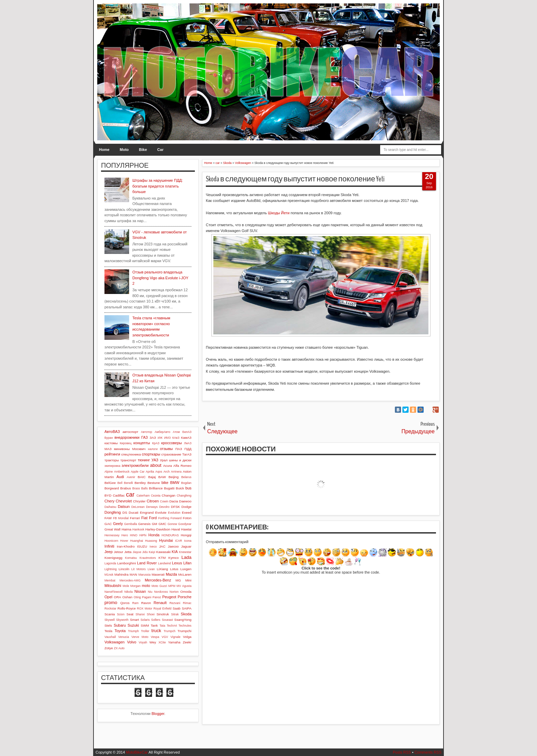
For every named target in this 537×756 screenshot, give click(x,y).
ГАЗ (144, 437)
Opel (108, 597)
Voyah (143, 642)
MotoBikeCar (137, 752)
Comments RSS (428, 752)
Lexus (177, 563)
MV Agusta (184, 586)
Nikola (128, 592)
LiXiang (163, 569)
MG (178, 580)
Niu (150, 592)
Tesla (108, 631)
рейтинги (112, 454)
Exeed (187, 512)
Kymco (174, 558)
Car (160, 150)
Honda (154, 535)
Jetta (128, 552)
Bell (120, 483)
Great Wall (113, 529)
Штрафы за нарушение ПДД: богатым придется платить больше (157, 186)
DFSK (175, 507)
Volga (187, 637)
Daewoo (185, 501)
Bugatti (169, 488)
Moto (124, 150)
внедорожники (127, 437)
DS (125, 512)
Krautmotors (148, 558)
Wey (153, 642)
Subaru (120, 625)
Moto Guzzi (159, 586)
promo (111, 603)
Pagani (147, 597)
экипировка (112, 466)
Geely (118, 524)
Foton (187, 518)
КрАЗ (156, 443)
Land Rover (147, 563)
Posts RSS (402, 752)
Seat (130, 614)
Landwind (164, 563)
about (156, 465)
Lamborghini (126, 563)
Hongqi (186, 535)
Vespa (155, 637)
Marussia (145, 575)
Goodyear (185, 524)
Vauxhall (110, 637)
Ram (135, 603)
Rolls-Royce (127, 608)
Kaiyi (152, 552)
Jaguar (186, 546)
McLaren (185, 574)
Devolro (164, 507)
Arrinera (176, 472)
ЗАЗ (153, 438)
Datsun (124, 507)
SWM (145, 625)
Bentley (140, 483)
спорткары (151, 454)
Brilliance (156, 488)
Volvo (132, 642)
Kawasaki (163, 552)
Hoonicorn (111, 541)
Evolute (161, 512)
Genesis (144, 524)
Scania (110, 614)
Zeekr (187, 642)
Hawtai (186, 529)
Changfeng (184, 496)
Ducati (134, 512)
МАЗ (108, 449)
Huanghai (137, 541)
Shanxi (140, 614)
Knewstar (185, 552)
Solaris (145, 620)
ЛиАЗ (188, 443)
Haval (176, 529)
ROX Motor (145, 608)
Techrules (185, 626)
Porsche (185, 597)
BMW (175, 483)
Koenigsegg (113, 558)
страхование (171, 454)
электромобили (135, 465)
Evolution (174, 513)
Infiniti (109, 546)
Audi (120, 477)
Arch (166, 472)
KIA (175, 552)
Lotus (174, 569)
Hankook (139, 529)
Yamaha (174, 642)
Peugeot (169, 597)
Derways (152, 507)
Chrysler (139, 501)
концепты (142, 443)
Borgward (112, 488)
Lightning (111, 569)
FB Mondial (121, 518)
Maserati (158, 574)
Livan (151, 569)
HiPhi (143, 535)
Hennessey (112, 535)
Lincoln (124, 569)
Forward (176, 518)
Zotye (109, 648)
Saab (177, 608)
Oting (137, 597)
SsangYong (183, 620)
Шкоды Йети (279, 213)
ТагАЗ (187, 454)
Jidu (145, 552)
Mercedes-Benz (158, 580)
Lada (186, 557)
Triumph (133, 631)
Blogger (158, 714)
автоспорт (130, 432)
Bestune (153, 483)
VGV (165, 637)
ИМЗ (167, 438)
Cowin (164, 501)
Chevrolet (124, 501)
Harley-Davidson (158, 529)
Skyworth (122, 620)
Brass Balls (140, 488)
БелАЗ (187, 432)
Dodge (186, 507)
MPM (172, 586)
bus (188, 488)
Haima (127, 529)
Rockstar (110, 608)
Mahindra (121, 574)
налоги (153, 449)
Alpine (109, 472)
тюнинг (144, 460)
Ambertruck (122, 472)
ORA (117, 597)
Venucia (123, 637)
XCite (162, 642)
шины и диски (180, 460)
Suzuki (133, 625)
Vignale (176, 637)
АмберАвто (162, 432)
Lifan (187, 563)
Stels (108, 625)
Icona (188, 541)
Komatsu (131, 558)
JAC (162, 546)
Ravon (146, 603)
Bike (143, 150)
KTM (162, 558)
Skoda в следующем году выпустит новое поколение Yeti (295, 179)
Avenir (131, 477)
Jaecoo (173, 546)
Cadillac (119, 495)
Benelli (128, 483)
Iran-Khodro (126, 546)
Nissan (140, 591)
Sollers (156, 620)
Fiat (144, 518)
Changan (168, 495)
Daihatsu (110, 507)
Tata (163, 626)
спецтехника (131, 454)
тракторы (112, 460)
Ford (153, 518)
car (130, 495)
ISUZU (142, 546)
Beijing (174, 477)
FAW (108, 518)
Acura (167, 466)
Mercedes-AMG (130, 580)
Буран (109, 438)
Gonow (172, 524)
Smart (134, 620)
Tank (154, 625)
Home (104, 150)
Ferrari (135, 518)
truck (156, 631)
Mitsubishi (113, 586)
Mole (126, 586)
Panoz (157, 597)
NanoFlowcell (114, 592)
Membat (110, 580)
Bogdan (186, 483)
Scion (121, 614)
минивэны (122, 449)
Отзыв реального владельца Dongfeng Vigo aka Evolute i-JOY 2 (160, 278)
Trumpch (170, 631)
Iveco (153, 547)
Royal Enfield (163, 608)
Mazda (171, 574)
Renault (160, 603)
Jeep (109, 552)
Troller (145, 631)
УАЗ (155, 460)
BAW (162, 477)
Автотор (146, 432)
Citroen (153, 501)
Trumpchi (184, 631)
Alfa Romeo (182, 466)
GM (154, 524)
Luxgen (186, 569)
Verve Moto (140, 637)
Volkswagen (115, 642)
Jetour (118, 552)
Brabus (126, 488)
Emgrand (147, 512)
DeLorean (138, 507)
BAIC (142, 477)
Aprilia (150, 472)
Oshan (127, 597)
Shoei (151, 614)
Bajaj (152, 477)
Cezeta (156, 496)
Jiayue (137, 552)
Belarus (186, 477)
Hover (124, 541)
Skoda (186, 614)
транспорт (129, 460)
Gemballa (131, 524)
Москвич (139, 449)
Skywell (110, 620)
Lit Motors (139, 569)
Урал (164, 460)
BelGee (110, 483)
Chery (109, 501)
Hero (125, 535)
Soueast (167, 620)
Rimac (187, 603)
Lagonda (110, 563)
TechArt (172, 626)
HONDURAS (170, 535)
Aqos (159, 472)
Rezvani (175, 603)
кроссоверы (172, 443)
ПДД (188, 449)
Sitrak (175, 614)
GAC (108, 524)
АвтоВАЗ (112, 432)
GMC (163, 524)
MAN (134, 574)
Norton (174, 592)
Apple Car (138, 472)
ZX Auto (119, 648)
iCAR (179, 541)
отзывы (166, 449)
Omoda (186, 592)
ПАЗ (179, 449)
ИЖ (160, 438)
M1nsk (109, 575)
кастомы (111, 443)
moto (146, 586)
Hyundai (166, 540)
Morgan (136, 586)
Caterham (143, 496)
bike (165, 483)
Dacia (173, 501)
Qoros (125, 603)
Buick (180, 488)
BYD (108, 495)
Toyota (120, 631)
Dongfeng (113, 512)
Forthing (164, 518)
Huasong (151, 541)
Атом (177, 432)
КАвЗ (176, 438)
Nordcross (161, 592)
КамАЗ (186, 438)
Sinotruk (163, 614)
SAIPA (187, 608)
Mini (188, 580)
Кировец (126, 443)
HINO (134, 535)
